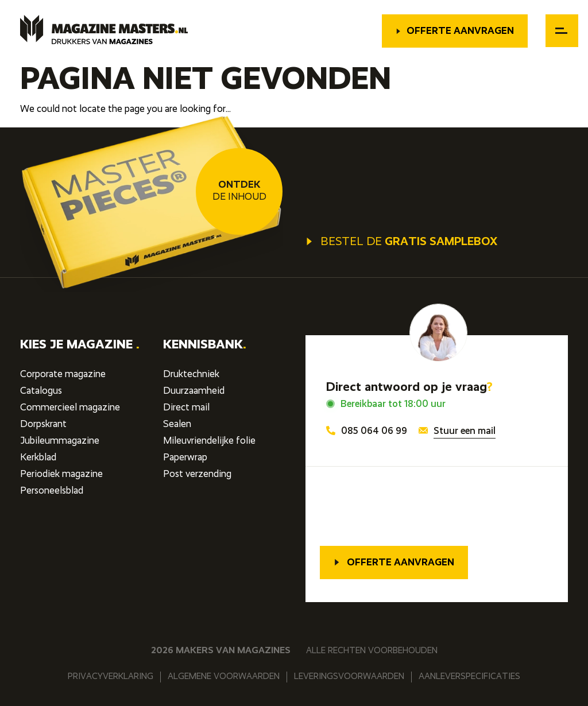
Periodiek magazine (61, 474)
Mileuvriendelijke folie (209, 441)
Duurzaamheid (194, 391)
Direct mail (186, 408)
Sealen (177, 424)
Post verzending (197, 474)
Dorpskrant (43, 424)
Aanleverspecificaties (469, 676)
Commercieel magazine (70, 408)
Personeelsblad (52, 491)
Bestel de (401, 242)
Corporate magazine (63, 375)
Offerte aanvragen (455, 31)
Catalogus (41, 391)
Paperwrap (185, 458)
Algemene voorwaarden (224, 676)
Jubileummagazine (60, 441)
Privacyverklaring (111, 676)
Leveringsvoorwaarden (349, 676)
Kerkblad (38, 458)
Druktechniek (191, 375)
